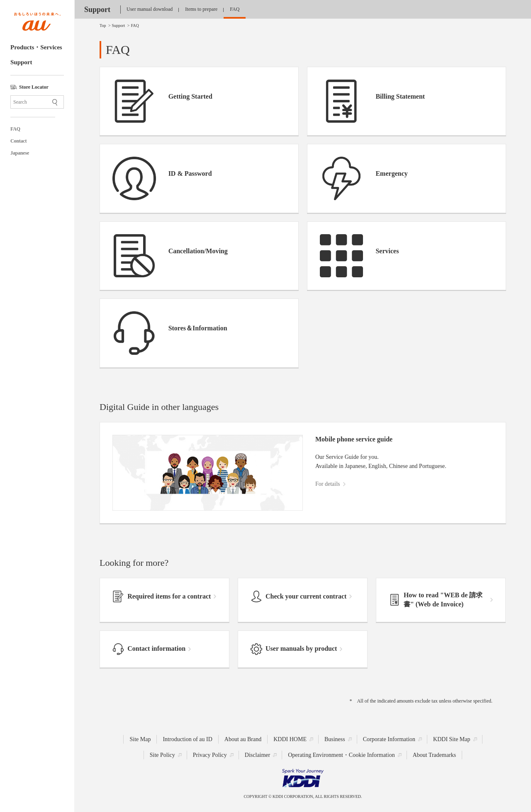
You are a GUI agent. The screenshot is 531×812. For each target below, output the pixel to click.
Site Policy (162, 755)
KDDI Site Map (452, 739)
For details (328, 484)
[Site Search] (37, 102)
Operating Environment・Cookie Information (341, 755)
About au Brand (243, 739)
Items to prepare (201, 9)
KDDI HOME (290, 739)
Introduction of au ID (187, 739)
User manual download (150, 9)
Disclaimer (257, 755)
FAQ (15, 129)
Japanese (20, 153)
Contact (18, 141)
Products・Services (36, 47)
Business (335, 739)
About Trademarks (435, 755)
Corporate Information (389, 739)
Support (21, 62)
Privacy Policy (210, 755)
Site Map (140, 739)
